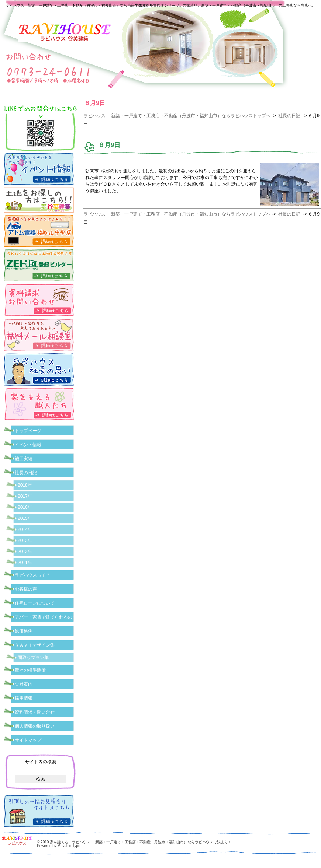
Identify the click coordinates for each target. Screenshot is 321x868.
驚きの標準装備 (30, 670)
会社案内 (24, 684)
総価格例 (24, 631)
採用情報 (24, 698)
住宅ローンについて (35, 603)
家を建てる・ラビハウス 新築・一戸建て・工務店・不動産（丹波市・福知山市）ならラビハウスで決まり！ (141, 842)
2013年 (25, 540)
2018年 (25, 485)
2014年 (25, 529)
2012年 (25, 552)
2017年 (25, 496)
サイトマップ (28, 740)
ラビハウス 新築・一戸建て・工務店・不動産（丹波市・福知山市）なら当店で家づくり (79, 5)
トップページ (28, 431)
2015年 (25, 518)
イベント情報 (28, 445)
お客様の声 (26, 589)
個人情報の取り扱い (35, 726)
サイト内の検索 (41, 762)
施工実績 (24, 459)
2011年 (25, 563)
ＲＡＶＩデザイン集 (35, 645)
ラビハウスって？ (32, 575)
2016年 (25, 507)
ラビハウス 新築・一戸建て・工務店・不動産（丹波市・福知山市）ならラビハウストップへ (177, 116)
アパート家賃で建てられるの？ (46, 617)
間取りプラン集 (33, 658)
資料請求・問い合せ (35, 712)
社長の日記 (289, 116)
